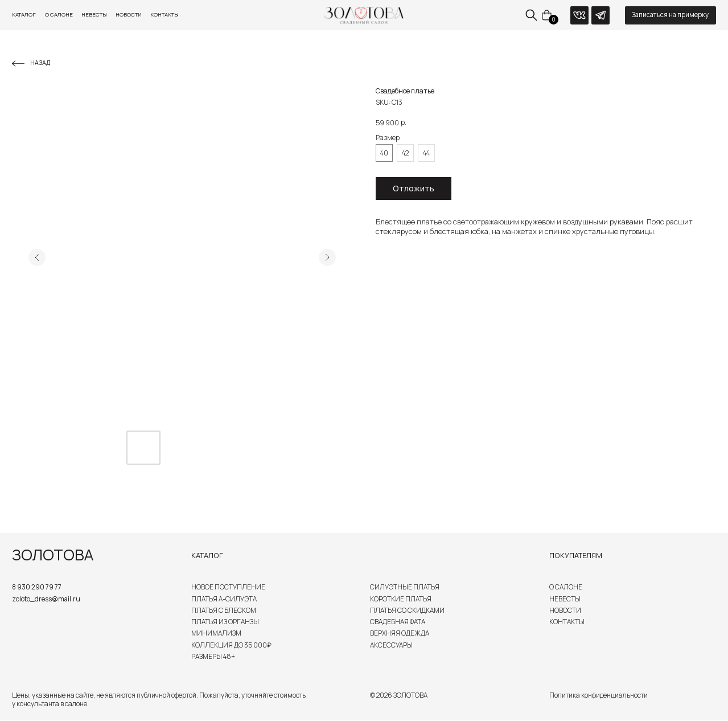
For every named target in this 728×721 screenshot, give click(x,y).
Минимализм (216, 633)
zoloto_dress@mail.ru (46, 599)
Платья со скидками (407, 611)
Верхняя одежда (400, 633)
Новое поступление (228, 587)
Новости (129, 15)
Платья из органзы (225, 622)
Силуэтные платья (405, 587)
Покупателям (576, 555)
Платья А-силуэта (224, 599)
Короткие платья (401, 599)
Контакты (164, 15)
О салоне (59, 15)
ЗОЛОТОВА (53, 555)
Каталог (24, 15)
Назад (40, 63)
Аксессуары (391, 645)
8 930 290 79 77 (37, 587)
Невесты (94, 15)
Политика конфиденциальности (599, 695)
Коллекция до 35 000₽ (231, 645)
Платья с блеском (224, 611)
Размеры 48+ (213, 657)
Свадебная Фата (398, 622)
